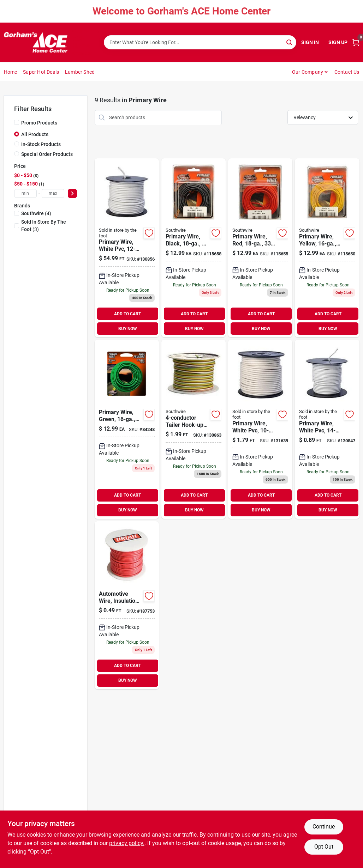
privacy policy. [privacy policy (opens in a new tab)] (127, 843)
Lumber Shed (80, 72)
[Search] (290, 42)
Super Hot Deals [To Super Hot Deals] (41, 72)
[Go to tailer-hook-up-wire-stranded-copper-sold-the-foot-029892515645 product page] (194, 429)
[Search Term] (200, 42)
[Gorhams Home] (36, 42)
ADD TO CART (127, 314)
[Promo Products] (17, 122)
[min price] (25, 193)
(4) (36, 213)
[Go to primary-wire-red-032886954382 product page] (260, 248)
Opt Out (324, 847)
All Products (35, 134)
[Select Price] (72, 193)
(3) (44, 226)
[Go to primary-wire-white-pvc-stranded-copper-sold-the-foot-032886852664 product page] (327, 429)
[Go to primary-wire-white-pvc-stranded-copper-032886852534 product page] (127, 248)
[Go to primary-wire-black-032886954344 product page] (194, 248)
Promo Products (39, 123)
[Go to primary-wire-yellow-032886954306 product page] (327, 248)
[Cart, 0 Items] (356, 43)
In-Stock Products (41, 144)
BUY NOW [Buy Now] (128, 329)
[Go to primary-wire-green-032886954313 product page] (127, 429)
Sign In (310, 42)
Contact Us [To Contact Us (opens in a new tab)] (347, 72)
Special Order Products (47, 154)
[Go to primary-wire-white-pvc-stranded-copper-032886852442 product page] (260, 429)
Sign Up (338, 42)
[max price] (53, 193)
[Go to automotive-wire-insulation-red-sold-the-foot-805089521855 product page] (127, 605)
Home (11, 72)
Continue (324, 827)
